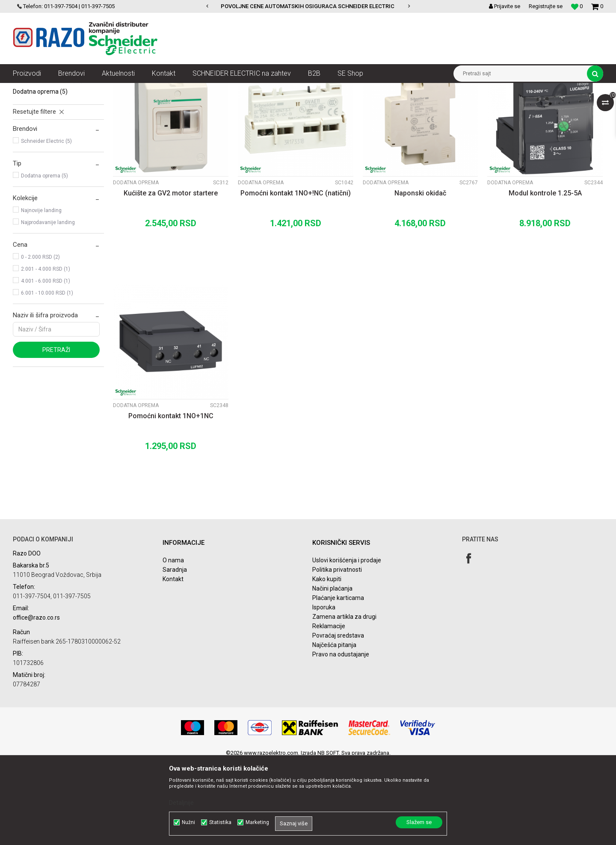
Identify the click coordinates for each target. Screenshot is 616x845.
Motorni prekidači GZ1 (48, 162)
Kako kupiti (327, 662)
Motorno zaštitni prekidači (274, 89)
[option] (308, 6)
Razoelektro (27, 89)
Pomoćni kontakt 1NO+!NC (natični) (296, 276)
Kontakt (173, 662)
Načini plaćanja (332, 671)
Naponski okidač (420, 276)
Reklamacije (329, 709)
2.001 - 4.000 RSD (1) (46, 352)
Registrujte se (546, 6)
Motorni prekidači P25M (49, 151)
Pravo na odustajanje (341, 737)
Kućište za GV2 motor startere (171, 276)
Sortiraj (378, 105)
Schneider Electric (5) (46, 224)
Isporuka (324, 690)
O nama (173, 643)
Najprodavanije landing (48, 305)
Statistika (220, 822)
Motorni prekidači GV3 (46, 139)
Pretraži (56, 433)
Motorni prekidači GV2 (48, 127)
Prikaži (514, 105)
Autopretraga (341, 105)
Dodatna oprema (40, 174)
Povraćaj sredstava (338, 718)
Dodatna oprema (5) (44, 259)
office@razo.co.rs (36, 700)
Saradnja (175, 653)
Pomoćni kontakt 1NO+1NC (171, 499)
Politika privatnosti (337, 653)
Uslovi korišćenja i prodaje (347, 643)
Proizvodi (61, 89)
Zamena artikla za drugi (344, 700)
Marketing (257, 822)
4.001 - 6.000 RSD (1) (46, 364)
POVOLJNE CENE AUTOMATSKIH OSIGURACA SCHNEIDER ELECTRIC (308, 6)
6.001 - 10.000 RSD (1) (47, 376)
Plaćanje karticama (338, 681)
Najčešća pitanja (334, 728)
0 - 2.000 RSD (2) (40, 340)
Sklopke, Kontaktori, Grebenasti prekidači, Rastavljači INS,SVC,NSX (158, 89)
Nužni (188, 822)
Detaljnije (181, 803)
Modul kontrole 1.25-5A (545, 276)
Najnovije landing (41, 293)
